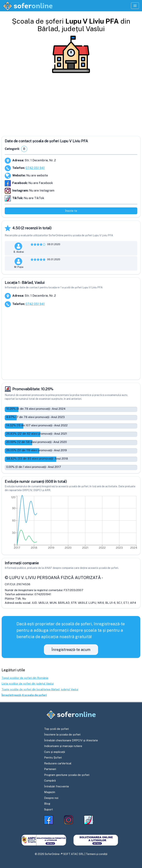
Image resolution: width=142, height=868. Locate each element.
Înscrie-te (71, 211)
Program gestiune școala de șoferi (67, 775)
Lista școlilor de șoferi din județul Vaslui (28, 684)
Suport (48, 809)
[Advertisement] (71, 103)
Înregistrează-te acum (71, 650)
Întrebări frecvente (57, 786)
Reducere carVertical (58, 763)
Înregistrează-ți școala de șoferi (24, 695)
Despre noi (51, 798)
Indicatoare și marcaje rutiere (63, 746)
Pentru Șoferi (53, 757)
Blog (47, 804)
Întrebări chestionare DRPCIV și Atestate (71, 740)
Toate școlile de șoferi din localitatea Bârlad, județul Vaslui (40, 689)
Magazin (50, 792)
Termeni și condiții (97, 854)
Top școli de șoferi (56, 729)
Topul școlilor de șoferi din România (25, 678)
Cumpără (50, 781)
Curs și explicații (55, 752)
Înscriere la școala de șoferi (62, 734)
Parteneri (50, 769)
